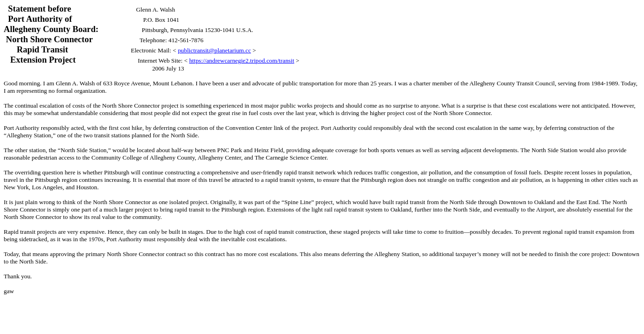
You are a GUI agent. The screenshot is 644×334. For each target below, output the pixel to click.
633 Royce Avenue (126, 83)
